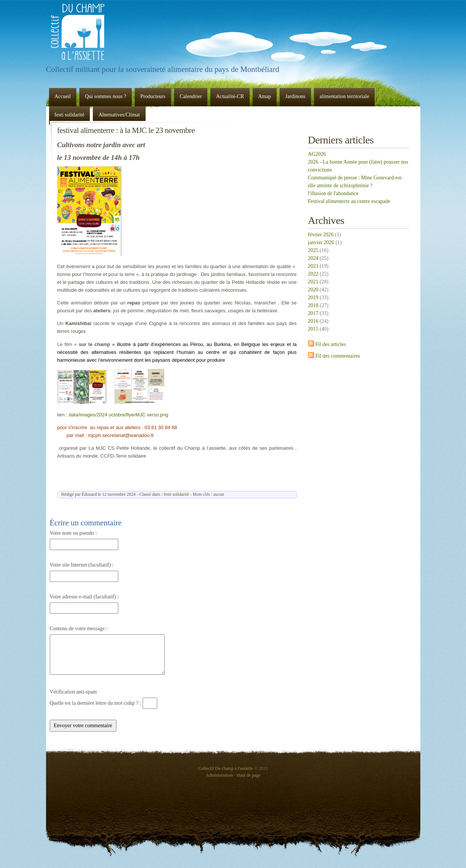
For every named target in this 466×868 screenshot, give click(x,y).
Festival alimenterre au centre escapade (349, 201)
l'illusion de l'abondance (333, 193)
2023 (313, 266)
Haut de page (248, 775)
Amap (265, 96)
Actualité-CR (230, 96)
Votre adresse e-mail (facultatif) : (84, 597)
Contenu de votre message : (79, 629)
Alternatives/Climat (119, 115)
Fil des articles (331, 344)
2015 (313, 329)
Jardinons (295, 96)
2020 (313, 290)
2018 (313, 305)
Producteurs (153, 96)
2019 (313, 298)
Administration (220, 775)
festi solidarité (70, 115)
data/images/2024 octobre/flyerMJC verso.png (119, 415)
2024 (313, 258)
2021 (313, 282)
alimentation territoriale (345, 96)
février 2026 (321, 235)
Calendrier (191, 96)
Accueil (63, 96)
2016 (313, 321)
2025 (313, 250)
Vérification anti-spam (73, 692)
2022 (313, 274)
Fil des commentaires (338, 356)
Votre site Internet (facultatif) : (82, 565)
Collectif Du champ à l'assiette (78, 32)
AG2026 (317, 154)
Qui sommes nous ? (106, 96)
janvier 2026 (321, 242)
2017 (313, 313)
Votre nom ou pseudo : (74, 533)
